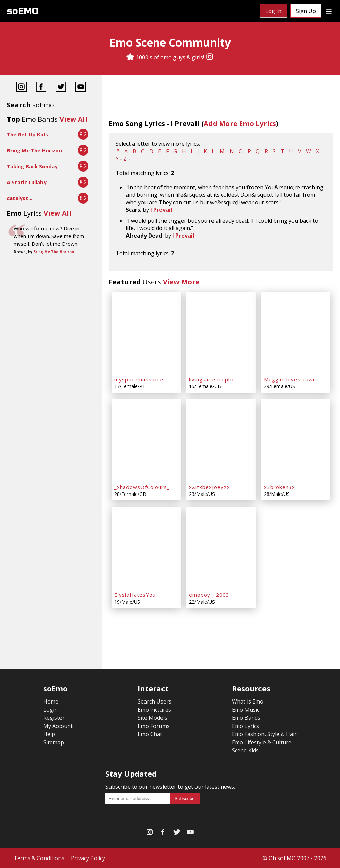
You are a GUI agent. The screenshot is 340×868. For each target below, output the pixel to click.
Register (54, 718)
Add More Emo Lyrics (240, 124)
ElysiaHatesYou (135, 595)
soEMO (23, 11)
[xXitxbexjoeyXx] (221, 440)
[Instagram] (210, 57)
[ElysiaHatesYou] (146, 548)
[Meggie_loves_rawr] (296, 332)
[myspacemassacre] (146, 332)
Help (49, 734)
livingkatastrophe (212, 379)
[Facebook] (41, 88)
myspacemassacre (139, 379)
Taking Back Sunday (32, 166)
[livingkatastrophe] (221, 332)
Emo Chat (150, 734)
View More (181, 282)
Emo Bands (246, 718)
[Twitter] (61, 88)
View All (73, 119)
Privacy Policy (88, 858)
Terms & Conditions (39, 858)
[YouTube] (81, 88)
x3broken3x (279, 487)
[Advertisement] (51, 279)
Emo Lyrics (245, 726)
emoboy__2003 (209, 595)
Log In (273, 11)
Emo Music (246, 710)
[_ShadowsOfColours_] (146, 440)
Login (50, 710)
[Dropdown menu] (329, 11)
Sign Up (306, 11)
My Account (58, 726)
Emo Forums (154, 726)
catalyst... (20, 198)
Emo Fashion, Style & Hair (264, 734)
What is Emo (248, 701)
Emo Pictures (154, 710)
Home (51, 701)
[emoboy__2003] (221, 548)
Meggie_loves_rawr (290, 379)
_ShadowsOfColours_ (142, 487)
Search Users (155, 701)
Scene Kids (245, 750)
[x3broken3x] (296, 440)
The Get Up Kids (27, 134)
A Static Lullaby (27, 182)
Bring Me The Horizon (34, 150)
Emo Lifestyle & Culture (262, 742)
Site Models (152, 718)
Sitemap (54, 742)
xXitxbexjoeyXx (210, 487)
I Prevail (161, 210)
